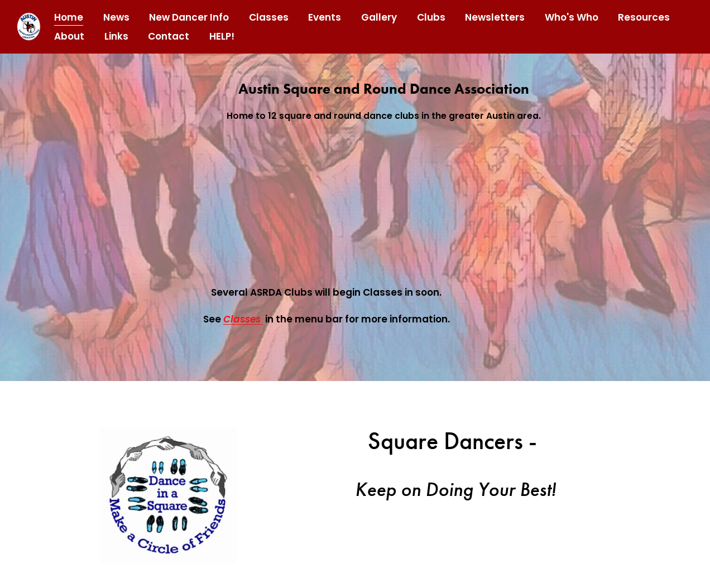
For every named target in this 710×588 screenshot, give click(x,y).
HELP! (222, 36)
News (116, 17)
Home (69, 17)
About (69, 36)
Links (116, 36)
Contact (169, 36)
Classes (269, 17)
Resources (644, 17)
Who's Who (572, 17)
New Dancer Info (189, 17)
